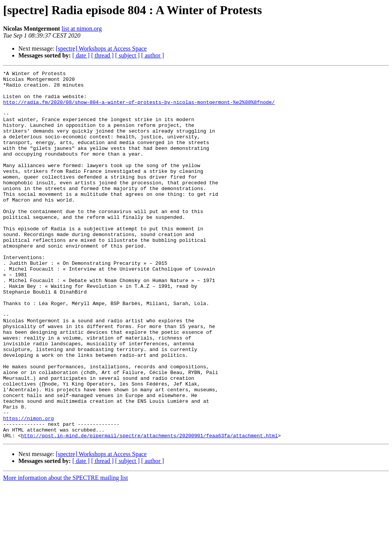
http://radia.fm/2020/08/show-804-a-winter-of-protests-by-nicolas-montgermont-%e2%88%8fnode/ (139, 109)
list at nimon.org (82, 29)
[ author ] (153, 55)
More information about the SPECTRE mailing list (65, 551)
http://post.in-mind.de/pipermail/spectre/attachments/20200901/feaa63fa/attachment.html (149, 509)
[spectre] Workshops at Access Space (101, 48)
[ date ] (81, 55)
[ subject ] (127, 55)
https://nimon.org (29, 488)
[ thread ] (102, 55)
